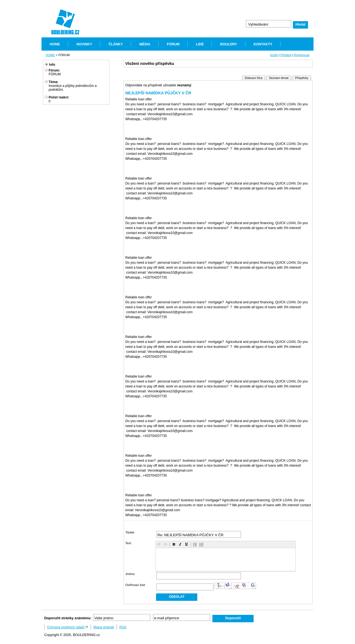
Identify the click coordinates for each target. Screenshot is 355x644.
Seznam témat (279, 78)
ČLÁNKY (116, 44)
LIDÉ (200, 44)
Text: (128, 543)
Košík (274, 55)
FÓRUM (173, 44)
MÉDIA (145, 44)
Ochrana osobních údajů (66, 627)
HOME (55, 44)
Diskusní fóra (254, 78)
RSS (123, 627)
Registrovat (302, 55)
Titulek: (130, 532)
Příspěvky (302, 78)
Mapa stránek (104, 627)
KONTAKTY (263, 44)
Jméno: (130, 574)
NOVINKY (84, 44)
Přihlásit (286, 55)
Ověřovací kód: (135, 585)
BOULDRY (228, 44)
